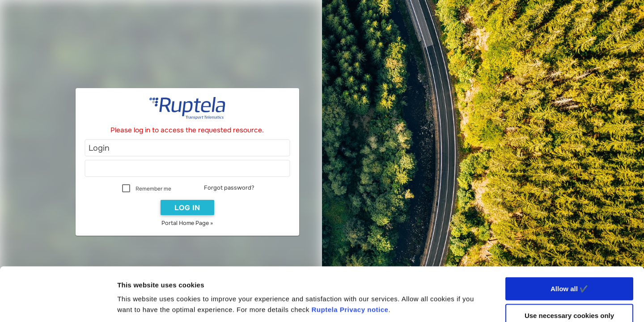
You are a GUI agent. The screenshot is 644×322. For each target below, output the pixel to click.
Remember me (153, 189)
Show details (469, 304)
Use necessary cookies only (569, 265)
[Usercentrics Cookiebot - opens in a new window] (58, 305)
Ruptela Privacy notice (350, 259)
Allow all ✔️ (569, 238)
